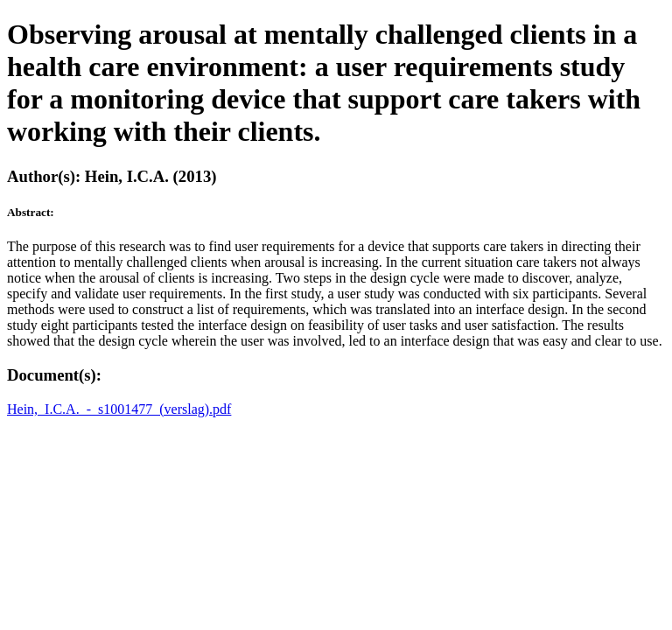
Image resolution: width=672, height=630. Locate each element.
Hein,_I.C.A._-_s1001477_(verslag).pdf (119, 409)
